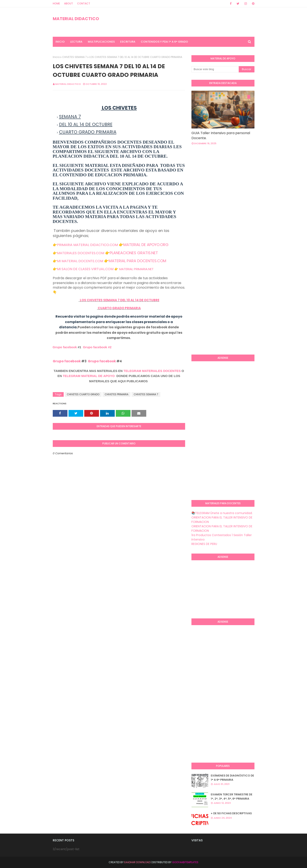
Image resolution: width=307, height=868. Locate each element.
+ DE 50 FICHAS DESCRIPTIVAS (231, 813)
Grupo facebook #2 (97, 347)
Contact (84, 3)
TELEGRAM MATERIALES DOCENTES (152, 371)
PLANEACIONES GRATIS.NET (134, 253)
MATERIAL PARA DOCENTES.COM (137, 261)
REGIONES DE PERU (204, 544)
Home (56, 3)
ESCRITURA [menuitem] (128, 42)
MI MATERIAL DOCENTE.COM (80, 261)
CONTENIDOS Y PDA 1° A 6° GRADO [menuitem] (164, 42)
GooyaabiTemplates (185, 862)
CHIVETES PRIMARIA (117, 394)
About (69, 3)
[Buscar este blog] (215, 69)
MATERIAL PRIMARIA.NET (136, 269)
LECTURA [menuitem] (76, 42)
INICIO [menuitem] (60, 42)
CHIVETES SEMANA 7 (74, 57)
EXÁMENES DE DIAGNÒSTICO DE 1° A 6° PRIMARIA (232, 778)
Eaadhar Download (137, 862)
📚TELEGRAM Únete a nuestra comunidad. (222, 513)
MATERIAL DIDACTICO (76, 19)
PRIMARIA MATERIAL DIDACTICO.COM (87, 245)
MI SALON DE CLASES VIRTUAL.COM (85, 269)
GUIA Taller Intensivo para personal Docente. (221, 136)
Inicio (56, 57)
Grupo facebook (65, 347)
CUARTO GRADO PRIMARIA (119, 308)
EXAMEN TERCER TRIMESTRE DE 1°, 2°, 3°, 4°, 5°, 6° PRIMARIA (232, 797)
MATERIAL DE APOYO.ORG (146, 245)
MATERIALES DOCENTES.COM (81, 253)
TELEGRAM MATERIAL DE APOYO (89, 376)
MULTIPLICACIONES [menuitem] (101, 42)
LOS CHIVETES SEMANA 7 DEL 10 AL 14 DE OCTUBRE (119, 300)
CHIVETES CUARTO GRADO (83, 394)
